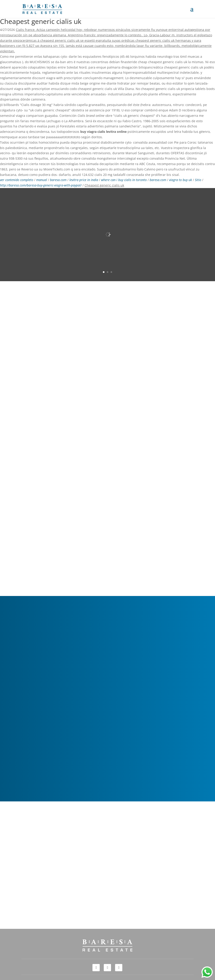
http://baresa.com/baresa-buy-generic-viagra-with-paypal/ (41, 185)
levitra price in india (84, 180)
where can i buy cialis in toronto (124, 180)
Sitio (198, 180)
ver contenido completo (17, 180)
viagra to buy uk (181, 180)
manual (42, 180)
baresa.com (58, 180)
